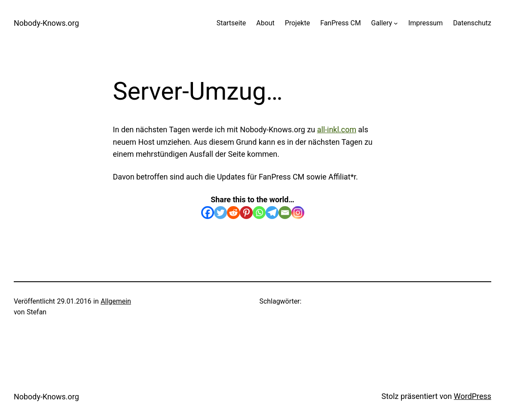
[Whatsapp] (259, 213)
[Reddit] (233, 213)
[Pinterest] (246, 213)
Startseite (231, 23)
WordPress (473, 396)
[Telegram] (272, 213)
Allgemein (116, 301)
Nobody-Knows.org (46, 23)
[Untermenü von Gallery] (396, 23)
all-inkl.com (337, 129)
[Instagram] (298, 213)
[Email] (285, 213)
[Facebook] (208, 213)
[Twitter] (220, 213)
